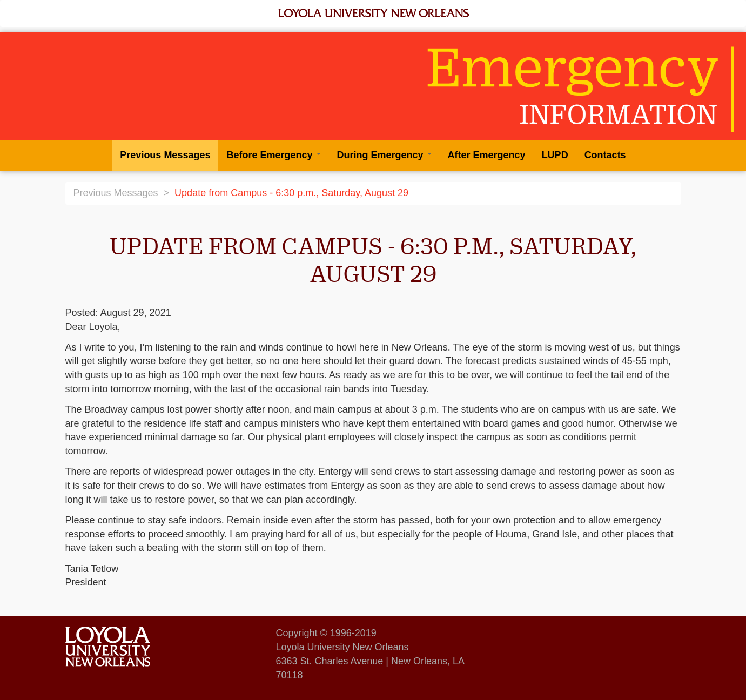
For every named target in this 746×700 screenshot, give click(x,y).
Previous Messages (165, 155)
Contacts (605, 155)
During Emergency (384, 155)
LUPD (555, 155)
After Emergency (487, 155)
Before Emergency (273, 155)
